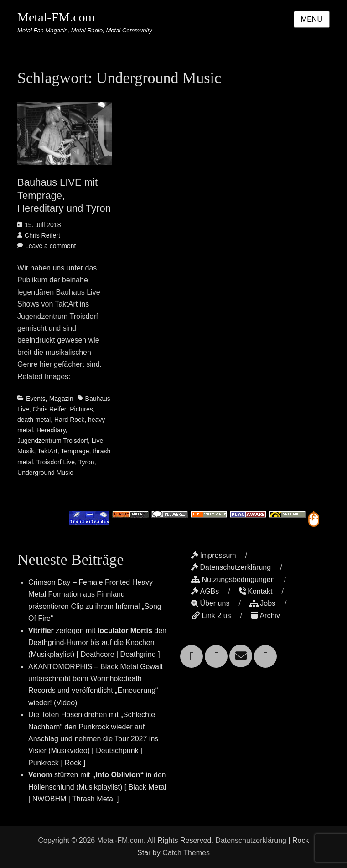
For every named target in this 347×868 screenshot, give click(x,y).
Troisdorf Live (56, 462)
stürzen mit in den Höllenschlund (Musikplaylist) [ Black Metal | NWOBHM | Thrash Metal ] (97, 787)
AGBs (205, 591)
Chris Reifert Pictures (63, 409)
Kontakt (256, 591)
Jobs (262, 603)
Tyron (86, 462)
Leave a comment (50, 246)
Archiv (265, 616)
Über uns (210, 603)
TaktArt (47, 451)
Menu (312, 19)
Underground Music (45, 473)
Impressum (213, 555)
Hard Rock (69, 420)
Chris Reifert (42, 235)
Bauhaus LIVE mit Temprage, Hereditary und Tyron (64, 195)
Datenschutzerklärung (231, 567)
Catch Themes (186, 853)
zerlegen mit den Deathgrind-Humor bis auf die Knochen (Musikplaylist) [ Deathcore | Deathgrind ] (97, 643)
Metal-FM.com (56, 17)
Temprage (75, 451)
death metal (34, 420)
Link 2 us (211, 616)
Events (36, 399)
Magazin (61, 399)
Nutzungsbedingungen (233, 580)
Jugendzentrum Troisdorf (53, 441)
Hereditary (51, 430)
